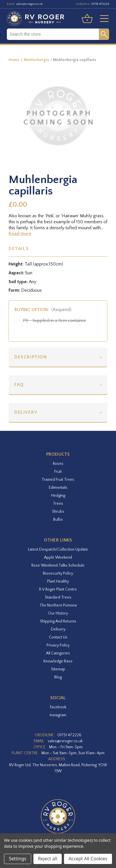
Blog (58, 677)
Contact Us (58, 637)
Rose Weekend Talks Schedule (58, 565)
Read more (20, 234)
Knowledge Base (58, 661)
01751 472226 (100, 4)
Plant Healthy (58, 581)
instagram (58, 715)
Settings (18, 859)
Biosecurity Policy (58, 573)
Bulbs (58, 520)
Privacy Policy (58, 645)
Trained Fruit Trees (58, 480)
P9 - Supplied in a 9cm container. (55, 321)
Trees (58, 504)
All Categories (58, 653)
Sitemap (58, 669)
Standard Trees (58, 597)
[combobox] (53, 34)
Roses (58, 464)
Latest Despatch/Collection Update (58, 549)
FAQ (19, 385)
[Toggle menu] (102, 19)
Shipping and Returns (58, 621)
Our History (58, 613)
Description (31, 357)
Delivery (26, 412)
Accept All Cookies (88, 859)
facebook (58, 707)
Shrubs (58, 512)
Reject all (48, 859)
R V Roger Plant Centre (58, 589)
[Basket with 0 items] (87, 19)
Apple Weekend (58, 557)
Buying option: (43, 310)
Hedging (58, 496)
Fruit (58, 472)
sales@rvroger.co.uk (29, 4)
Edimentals (58, 488)
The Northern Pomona (58, 605)
